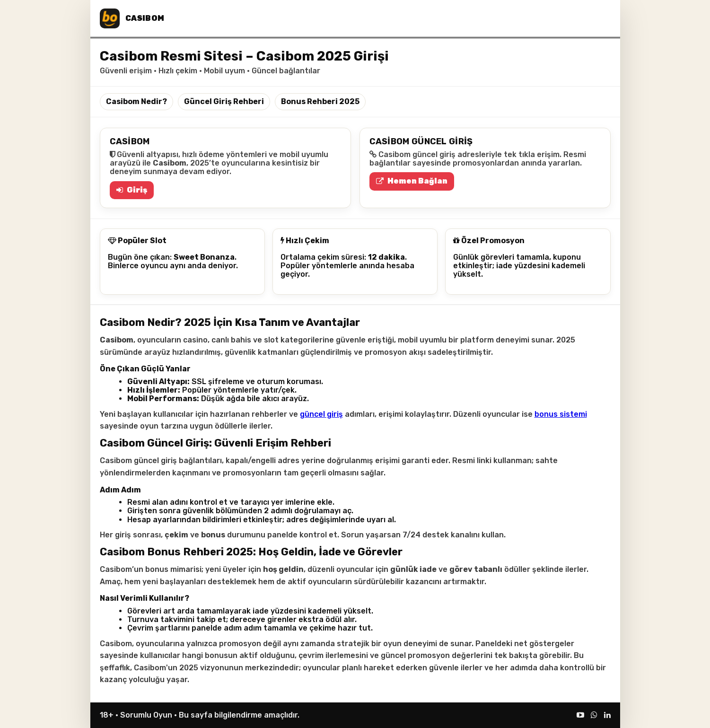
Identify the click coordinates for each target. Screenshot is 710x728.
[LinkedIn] (607, 715)
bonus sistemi (561, 414)
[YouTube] (580, 715)
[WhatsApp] (594, 715)
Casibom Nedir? (136, 101)
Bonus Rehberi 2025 (320, 101)
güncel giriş (321, 414)
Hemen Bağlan (412, 181)
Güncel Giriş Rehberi (224, 101)
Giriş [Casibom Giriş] (132, 190)
